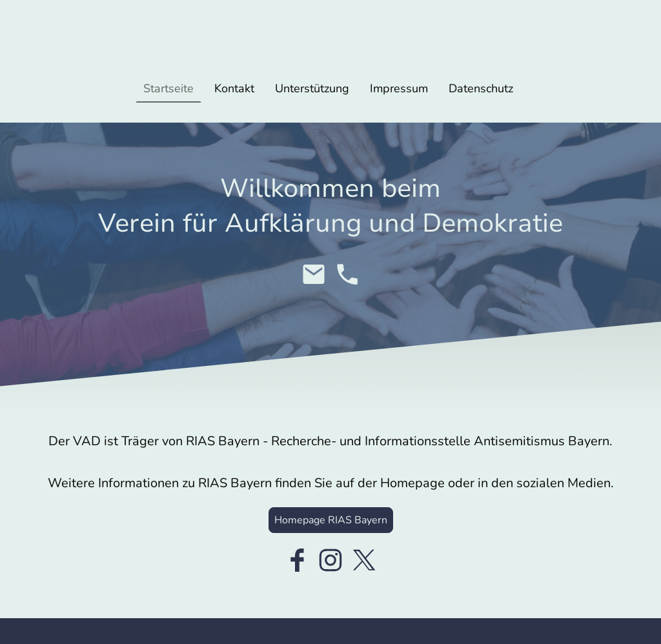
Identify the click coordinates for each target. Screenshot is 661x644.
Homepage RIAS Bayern (331, 520)
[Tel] (347, 274)
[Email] (314, 274)
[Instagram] (330, 560)
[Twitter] (364, 560)
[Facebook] (297, 560)
